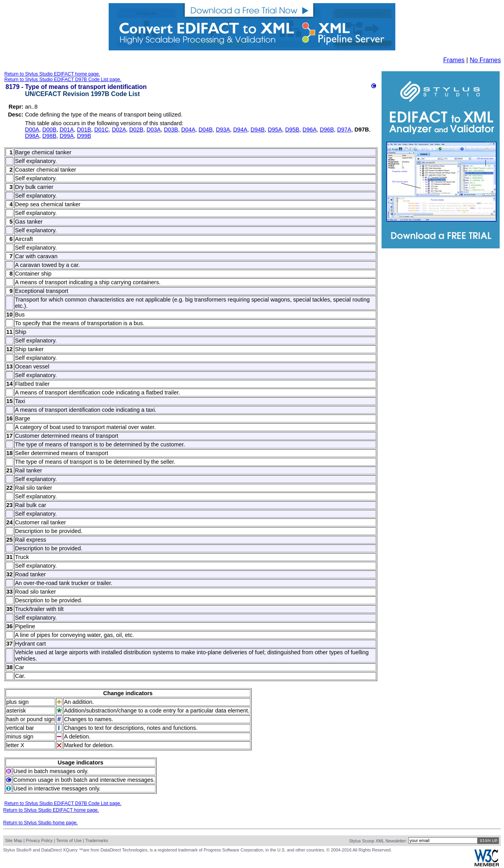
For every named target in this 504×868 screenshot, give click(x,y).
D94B (258, 130)
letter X (15, 745)
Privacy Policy (39, 840)
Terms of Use (69, 840)
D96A (309, 130)
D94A (240, 130)
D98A (32, 136)
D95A (275, 130)
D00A (32, 130)
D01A (67, 130)
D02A (119, 130)
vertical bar (20, 728)
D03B (171, 130)
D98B (49, 136)
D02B (136, 130)
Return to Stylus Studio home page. (40, 823)
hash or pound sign (30, 719)
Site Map (14, 840)
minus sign (20, 737)
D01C (101, 130)
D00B (49, 130)
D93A (223, 130)
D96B (327, 130)
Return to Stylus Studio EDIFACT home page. (52, 74)
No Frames (485, 60)
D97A (344, 130)
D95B (292, 130)
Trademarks (96, 840)
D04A (188, 130)
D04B (206, 130)
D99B (84, 136)
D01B (84, 130)
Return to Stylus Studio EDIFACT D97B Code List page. (63, 80)
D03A (154, 130)
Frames (454, 60)
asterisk (16, 711)
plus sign (18, 702)
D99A (67, 136)
